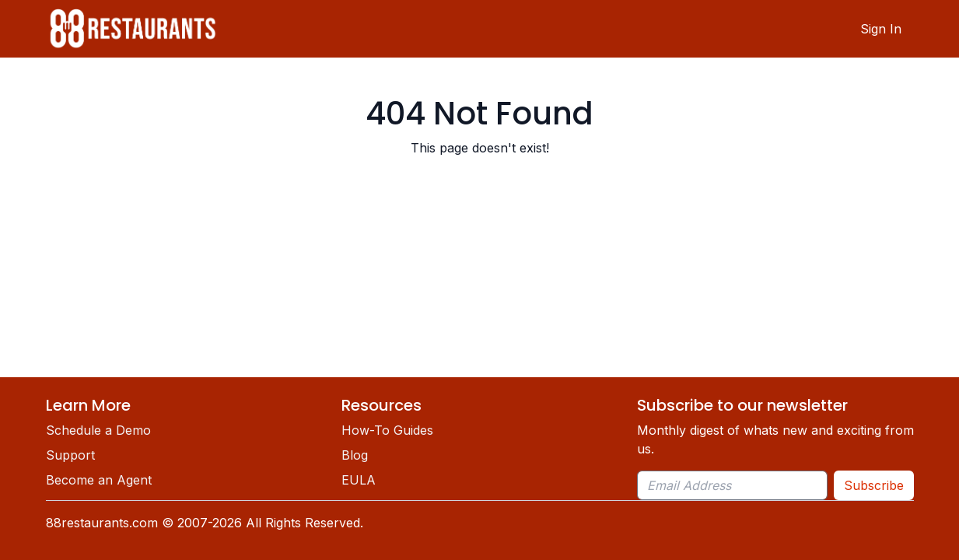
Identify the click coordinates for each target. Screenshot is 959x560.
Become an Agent (99, 480)
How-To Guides (387, 430)
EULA (359, 480)
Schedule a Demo (98, 430)
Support (70, 455)
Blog (355, 455)
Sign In (881, 29)
